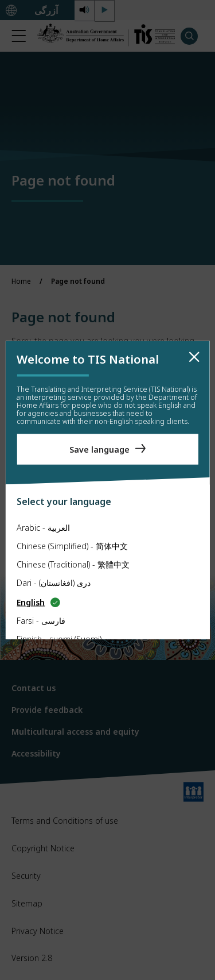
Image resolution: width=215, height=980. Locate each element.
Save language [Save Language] (99, 449)
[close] (194, 357)
